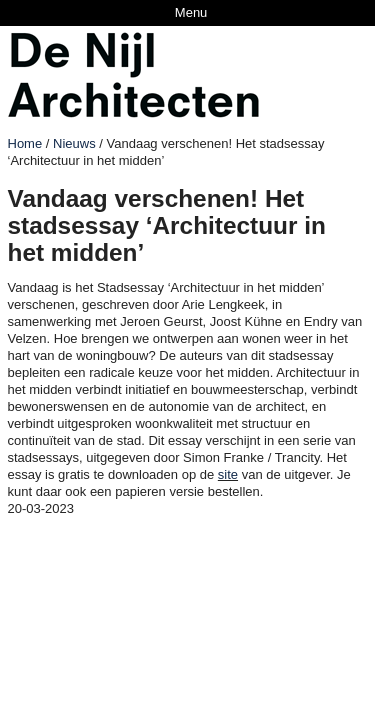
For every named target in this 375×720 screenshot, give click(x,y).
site (228, 474)
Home (25, 143)
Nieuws (74, 143)
